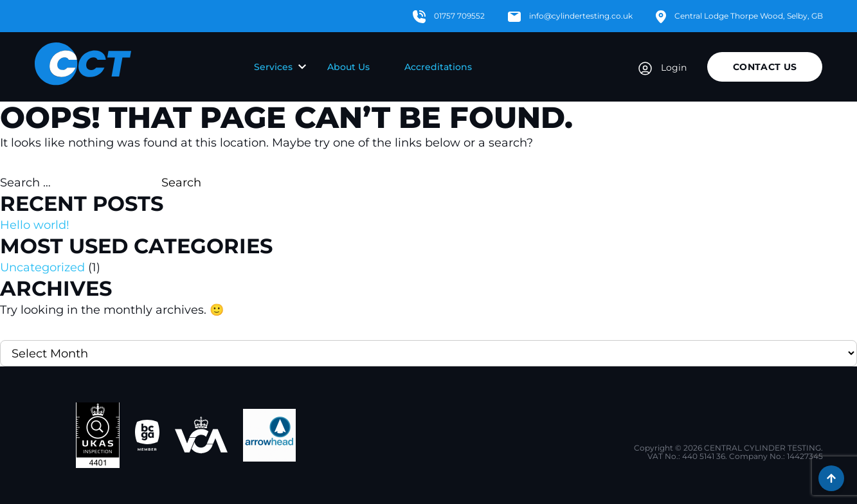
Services (273, 67)
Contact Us (765, 67)
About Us (348, 67)
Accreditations (438, 67)
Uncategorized (42, 267)
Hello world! (35, 225)
